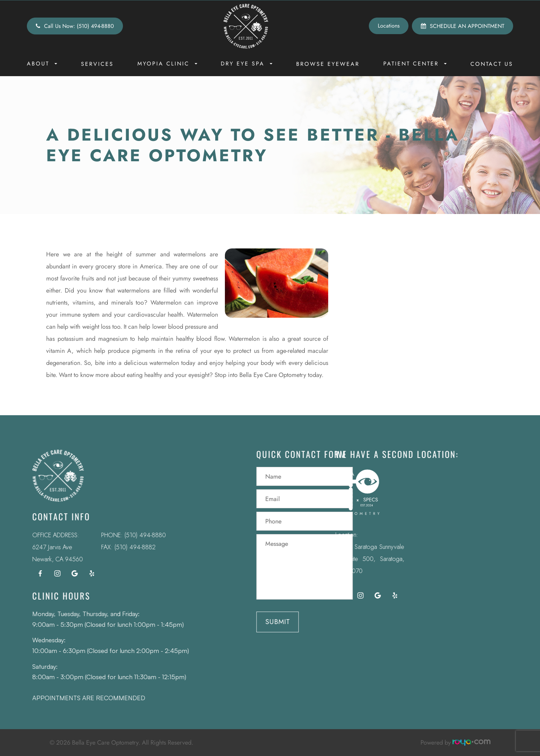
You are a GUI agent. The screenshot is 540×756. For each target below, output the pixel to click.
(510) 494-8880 (133, 535)
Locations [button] (389, 26)
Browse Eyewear (328, 64)
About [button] (42, 64)
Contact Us (492, 64)
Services (97, 64)
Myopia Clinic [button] (167, 64)
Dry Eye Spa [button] (247, 64)
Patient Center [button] (415, 64)
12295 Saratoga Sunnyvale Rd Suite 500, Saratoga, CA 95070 (358, 559)
